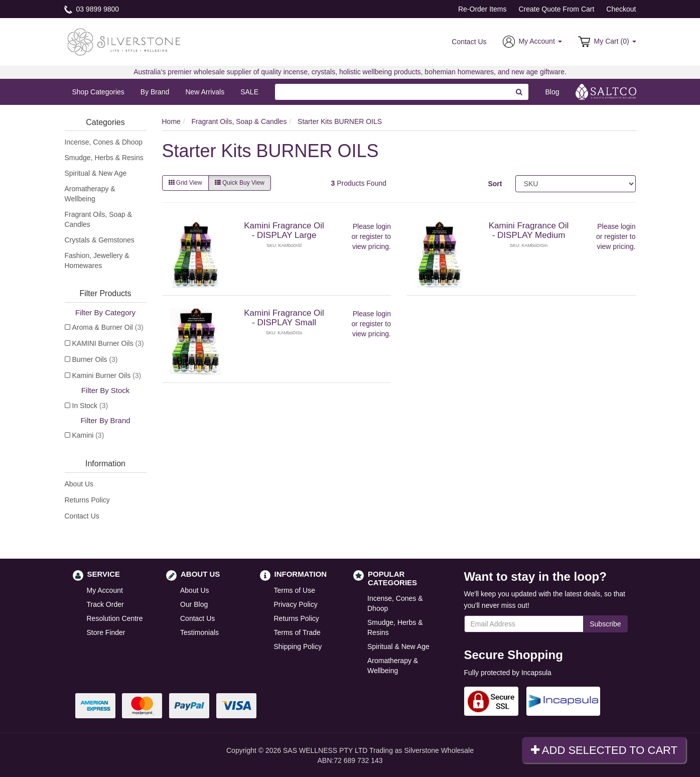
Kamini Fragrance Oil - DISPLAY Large (284, 230)
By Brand (155, 92)
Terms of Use (295, 590)
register (372, 236)
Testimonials (199, 632)
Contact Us (469, 42)
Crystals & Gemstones (100, 240)
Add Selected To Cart (604, 750)
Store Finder (106, 632)
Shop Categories (98, 92)
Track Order (105, 604)
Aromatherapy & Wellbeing (90, 194)
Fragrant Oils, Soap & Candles (99, 219)
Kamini (88, 435)
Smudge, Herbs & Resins (104, 158)
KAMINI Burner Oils (108, 343)
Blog (552, 92)
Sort (495, 184)
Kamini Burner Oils (107, 375)
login (383, 226)
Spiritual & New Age (96, 173)
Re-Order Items (482, 9)
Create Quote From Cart (556, 9)
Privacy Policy (296, 604)
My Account (105, 590)
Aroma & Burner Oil (108, 327)
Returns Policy (87, 500)
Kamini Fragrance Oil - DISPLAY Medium (529, 230)
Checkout (621, 9)
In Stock (90, 406)
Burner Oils (95, 359)
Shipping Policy (298, 646)
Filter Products (105, 293)
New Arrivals (205, 92)
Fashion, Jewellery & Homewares (97, 261)
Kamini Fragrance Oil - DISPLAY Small (284, 318)
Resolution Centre (115, 618)
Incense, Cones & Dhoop (104, 142)
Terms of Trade (297, 632)
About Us (79, 484)
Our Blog (194, 604)
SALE (249, 92)
